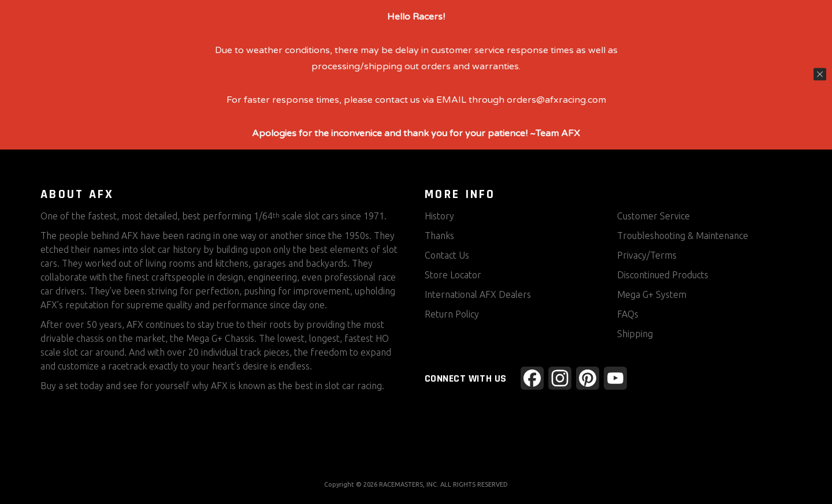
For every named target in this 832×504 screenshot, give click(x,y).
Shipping (635, 334)
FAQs (628, 314)
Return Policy (452, 314)
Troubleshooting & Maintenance (683, 236)
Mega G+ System (652, 294)
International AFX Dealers (478, 294)
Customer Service (653, 216)
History (439, 216)
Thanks (439, 236)
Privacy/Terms (647, 255)
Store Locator (453, 275)
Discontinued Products (663, 275)
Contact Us (447, 255)
